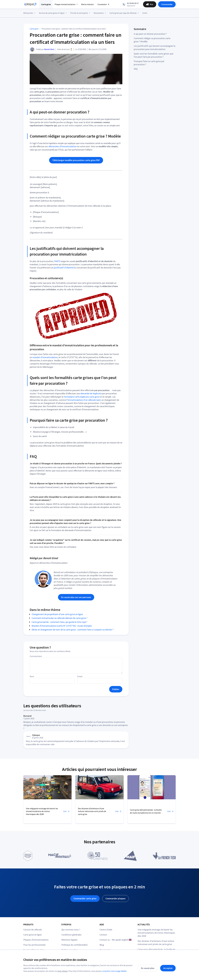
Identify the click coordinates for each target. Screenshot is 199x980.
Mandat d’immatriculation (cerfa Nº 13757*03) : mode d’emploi (62, 626)
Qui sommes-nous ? (71, 930)
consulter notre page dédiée (114, 971)
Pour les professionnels (34, 945)
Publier (116, 689)
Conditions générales (71, 935)
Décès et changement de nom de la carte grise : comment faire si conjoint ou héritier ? (73, 630)
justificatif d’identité (64, 268)
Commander (167, 4)
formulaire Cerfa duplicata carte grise (82, 397)
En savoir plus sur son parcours (76, 597)
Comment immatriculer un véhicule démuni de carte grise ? (59, 618)
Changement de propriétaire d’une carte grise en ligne (57, 614)
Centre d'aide (106, 930)
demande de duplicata (91, 393)
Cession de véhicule (33, 930)
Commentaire (36, 656)
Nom (32, 676)
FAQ (136, 69)
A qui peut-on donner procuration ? (150, 34)
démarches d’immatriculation (63, 146)
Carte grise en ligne (32, 935)
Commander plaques (115, 898)
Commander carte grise (85, 898)
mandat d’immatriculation (45, 357)
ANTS (58, 261)
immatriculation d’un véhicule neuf (84, 400)
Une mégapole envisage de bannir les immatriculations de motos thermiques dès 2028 (156, 933)
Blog (102, 945)
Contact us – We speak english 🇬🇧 (115, 940)
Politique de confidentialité (74, 945)
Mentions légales (69, 940)
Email (80, 676)
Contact (103, 935)
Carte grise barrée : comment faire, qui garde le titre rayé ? (59, 622)
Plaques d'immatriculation (36, 940)
